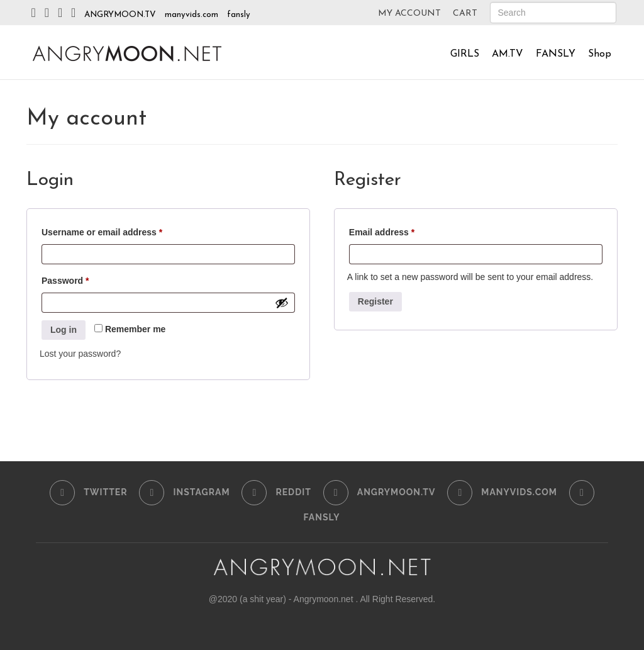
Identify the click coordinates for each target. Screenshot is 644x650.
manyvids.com (192, 15)
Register (375, 301)
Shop (600, 54)
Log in (64, 330)
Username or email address (121, 230)
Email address (401, 230)
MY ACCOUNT (409, 14)
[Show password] (282, 303)
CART (465, 14)
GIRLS (465, 54)
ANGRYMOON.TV (120, 15)
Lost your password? (80, 354)
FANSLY (556, 54)
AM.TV (508, 54)
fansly (239, 15)
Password (84, 279)
